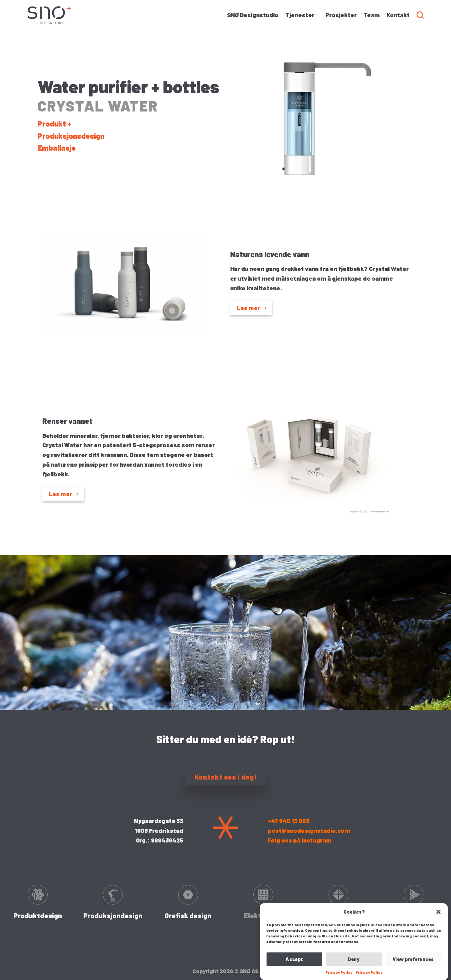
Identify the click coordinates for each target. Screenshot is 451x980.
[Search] (420, 15)
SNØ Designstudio (253, 15)
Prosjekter (341, 15)
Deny (354, 959)
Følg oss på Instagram (300, 840)
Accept (294, 959)
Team (372, 15)
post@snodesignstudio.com (309, 830)
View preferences (413, 959)
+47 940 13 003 (289, 821)
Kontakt (398, 15)
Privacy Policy (339, 972)
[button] (438, 912)
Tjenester (302, 15)
